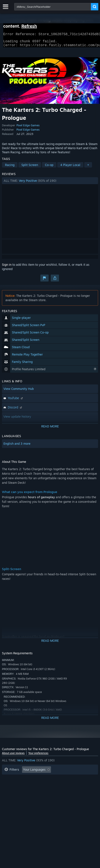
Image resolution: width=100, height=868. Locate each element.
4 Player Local (70, 167)
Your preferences (38, 756)
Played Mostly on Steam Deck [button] (25, 785)
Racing (10, 167)
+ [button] (88, 167)
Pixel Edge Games (28, 128)
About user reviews (13, 756)
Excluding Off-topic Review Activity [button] (29, 779)
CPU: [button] (8, 792)
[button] (50, 183)
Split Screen (30, 167)
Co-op (49, 167)
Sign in (7, 267)
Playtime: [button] (69, 779)
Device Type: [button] (44, 792)
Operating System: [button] (68, 785)
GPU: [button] (23, 792)
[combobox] (53, 7)
